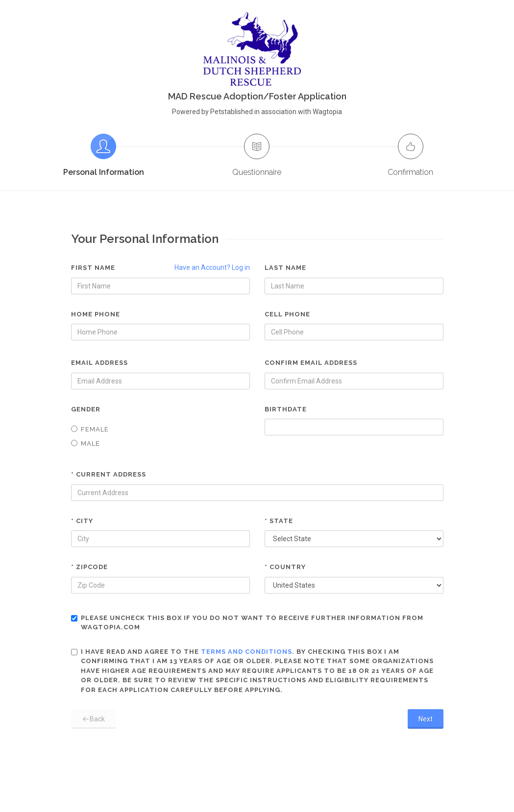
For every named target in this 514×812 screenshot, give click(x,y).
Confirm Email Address (311, 363)
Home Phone (96, 314)
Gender (86, 409)
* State (279, 521)
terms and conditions (246, 652)
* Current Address (109, 474)
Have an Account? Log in (212, 267)
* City (82, 521)
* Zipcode (89, 567)
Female (90, 429)
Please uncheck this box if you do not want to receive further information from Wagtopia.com (247, 623)
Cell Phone (287, 314)
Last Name (285, 268)
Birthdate (286, 409)
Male (86, 443)
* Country (285, 567)
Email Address (99, 363)
